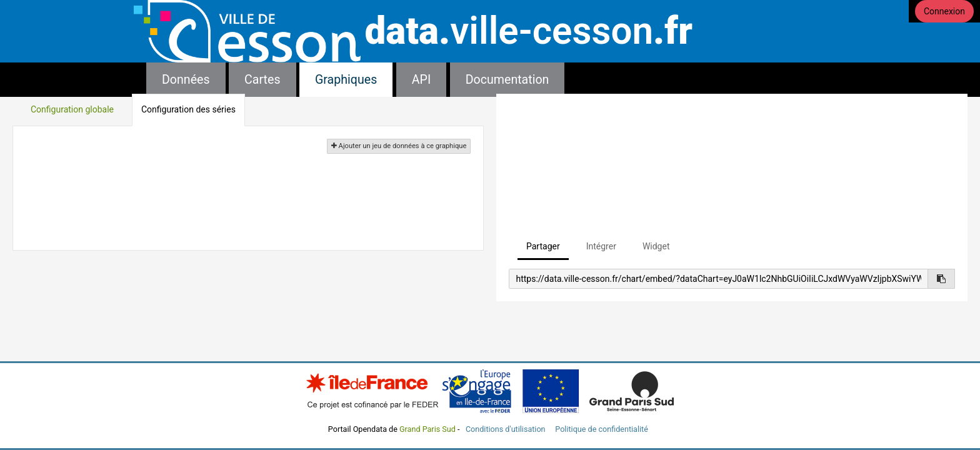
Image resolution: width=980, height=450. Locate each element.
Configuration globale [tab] (72, 109)
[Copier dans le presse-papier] (942, 279)
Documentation (507, 80)
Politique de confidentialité (602, 429)
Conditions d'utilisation (507, 429)
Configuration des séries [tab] (188, 109)
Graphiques (346, 80)
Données (186, 80)
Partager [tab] (543, 246)
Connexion (944, 11)
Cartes (262, 80)
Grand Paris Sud (427, 429)
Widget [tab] (656, 246)
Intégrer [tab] (601, 246)
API (421, 80)
